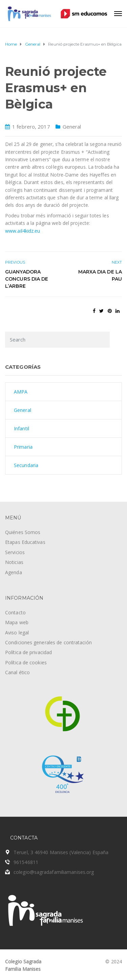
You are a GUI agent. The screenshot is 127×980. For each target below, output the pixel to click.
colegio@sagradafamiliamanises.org (54, 872)
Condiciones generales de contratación (48, 642)
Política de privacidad (28, 652)
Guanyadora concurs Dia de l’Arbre (27, 279)
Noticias (14, 562)
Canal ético (17, 672)
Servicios (15, 552)
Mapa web (17, 622)
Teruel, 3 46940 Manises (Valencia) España (61, 852)
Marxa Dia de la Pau (100, 275)
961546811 (26, 862)
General (72, 127)
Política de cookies (26, 662)
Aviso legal (17, 633)
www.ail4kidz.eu (23, 231)
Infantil (22, 428)
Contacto (15, 612)
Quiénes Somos (23, 532)
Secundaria (26, 465)
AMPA (21, 392)
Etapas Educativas (25, 542)
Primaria (23, 447)
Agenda (14, 572)
